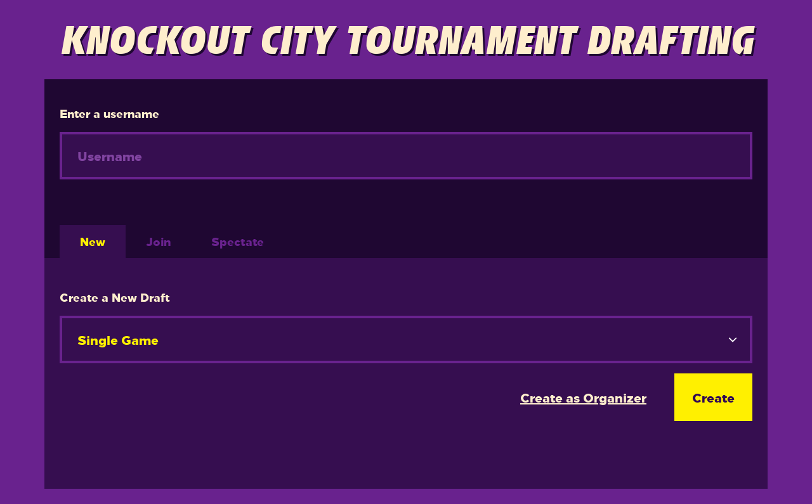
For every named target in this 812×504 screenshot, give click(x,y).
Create (713, 397)
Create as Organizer (583, 397)
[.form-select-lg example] (406, 339)
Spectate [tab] (238, 241)
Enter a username (109, 113)
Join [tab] (158, 241)
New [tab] (93, 241)
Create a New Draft (115, 297)
